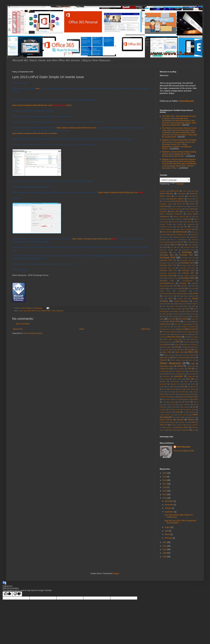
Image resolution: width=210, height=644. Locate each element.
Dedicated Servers (179, 237)
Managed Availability (188, 327)
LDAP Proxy (194, 314)
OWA (189, 369)
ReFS (186, 381)
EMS (179, 247)
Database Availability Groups (179, 234)
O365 (176, 347)
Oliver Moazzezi (57, 311)
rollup (175, 387)
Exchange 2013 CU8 (167, 268)
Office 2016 (179, 352)
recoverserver (175, 381)
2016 (165, 487)
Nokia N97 (178, 344)
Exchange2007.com (167, 283)
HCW (162, 299)
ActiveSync (182, 194)
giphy (181, 293)
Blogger (116, 574)
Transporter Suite (189, 410)
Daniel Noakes (182, 232)
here (38, 88)
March (168, 534)
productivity (191, 376)
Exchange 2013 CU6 (188, 265)
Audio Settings (167, 201)
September (170, 512)
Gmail (188, 293)
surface (195, 399)
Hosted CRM (182, 299)
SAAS (182, 386)
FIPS (193, 286)
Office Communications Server (184, 357)
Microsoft (182, 329)
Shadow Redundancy (183, 392)
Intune (188, 309)
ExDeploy (183, 283)
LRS (194, 316)
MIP (186, 337)
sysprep (172, 402)
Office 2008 (167, 352)
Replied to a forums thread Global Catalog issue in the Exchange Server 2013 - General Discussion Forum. (179, 154)
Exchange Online (188, 278)
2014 (165, 495)
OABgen (174, 350)
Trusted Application (166, 412)
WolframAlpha (172, 430)
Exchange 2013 (187, 263)
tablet (180, 402)
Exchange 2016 (188, 270)
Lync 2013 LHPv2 (30, 311)
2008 (165, 557)
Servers (170, 392)
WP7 (181, 430)
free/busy (163, 288)
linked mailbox (173, 316)
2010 (165, 550)
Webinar (191, 420)
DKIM (175, 242)
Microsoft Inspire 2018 (181, 334)
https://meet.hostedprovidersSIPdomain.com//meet (42, 105)
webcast (180, 420)
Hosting (172, 304)
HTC (164, 306)
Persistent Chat (173, 374)
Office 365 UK (165, 357)
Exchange (187, 252)
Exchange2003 (187, 281)
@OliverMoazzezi (186, 101)
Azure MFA (175, 211)
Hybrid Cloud (174, 306)
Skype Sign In (167, 399)
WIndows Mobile (182, 427)
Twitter (177, 412)
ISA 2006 (193, 311)
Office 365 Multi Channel (187, 355)
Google (195, 293)
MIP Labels (194, 337)
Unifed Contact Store (167, 415)
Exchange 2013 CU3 (168, 265)
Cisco (182, 219)
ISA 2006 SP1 (164, 314)
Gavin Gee (165, 291)
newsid (162, 344)
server (162, 392)
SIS (175, 397)
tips (194, 407)
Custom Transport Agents (168, 229)
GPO (179, 296)
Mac (169, 327)
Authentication (179, 201)
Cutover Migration (185, 229)
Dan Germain (167, 232)
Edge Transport (193, 245)
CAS (175, 219)
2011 (165, 546)
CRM (178, 227)
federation (184, 286)
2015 (165, 491)
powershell (178, 376)
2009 (165, 553)
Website (162, 422)
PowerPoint (166, 376)
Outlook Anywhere (179, 369)
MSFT (184, 339)
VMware (193, 417)
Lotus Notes (185, 316)
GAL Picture (192, 288)
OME (193, 364)
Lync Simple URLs (44, 311)
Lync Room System (181, 324)
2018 (165, 480)
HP (192, 304)
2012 (165, 542)
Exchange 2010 (168, 258)
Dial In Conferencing (179, 240)
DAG (196, 229)
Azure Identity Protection (174, 209)
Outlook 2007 (165, 369)
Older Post (146, 329)
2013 (165, 498)
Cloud (189, 219)
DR (188, 242)
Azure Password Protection (171, 214)
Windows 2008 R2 (177, 425)
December (169, 501)
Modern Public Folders (170, 339)
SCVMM (172, 389)
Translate (177, 184)
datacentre (194, 234)
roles (169, 387)
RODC (193, 384)
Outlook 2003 (191, 366)
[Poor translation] (17, 594)
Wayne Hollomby (166, 420)
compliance (191, 224)
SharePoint (172, 394)
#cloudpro (163, 191)
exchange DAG (188, 273)
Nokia (169, 344)
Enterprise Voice (189, 250)
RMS (186, 384)
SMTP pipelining (179, 399)
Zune (194, 430)
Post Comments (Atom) (33, 333)
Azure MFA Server (189, 212)
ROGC (162, 387)
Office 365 (193, 352)
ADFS (176, 196)
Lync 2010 (172, 319)
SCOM (164, 389)
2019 (165, 477)
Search (180, 389)
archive (190, 199)
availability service (166, 204)
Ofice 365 (192, 360)
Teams (187, 402)
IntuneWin (171, 311)
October (168, 508)
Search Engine (191, 389)
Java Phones (176, 314)
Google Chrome (168, 296)
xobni (187, 430)
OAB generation (193, 347)
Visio (186, 417)
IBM (193, 306)
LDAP (185, 314)
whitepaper (172, 422)
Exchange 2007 (186, 255)
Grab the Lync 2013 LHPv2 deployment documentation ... (180, 522)
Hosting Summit (183, 304)
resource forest (175, 384)
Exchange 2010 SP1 (168, 260)
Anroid (190, 196)
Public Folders (177, 379)
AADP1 (185, 191)
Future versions (174, 288)
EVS (175, 252)
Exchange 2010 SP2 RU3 (169, 263)
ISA (186, 311)
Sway (164, 402)
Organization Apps (167, 366)
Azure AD (181, 204)
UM (194, 412)
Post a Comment (23, 324)
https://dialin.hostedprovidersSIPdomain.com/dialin (35, 133)
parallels (163, 374)
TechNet (173, 407)
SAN (189, 387)
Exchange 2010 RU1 (188, 258)
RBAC (188, 379)
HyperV (186, 306)
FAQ (175, 286)
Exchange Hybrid (166, 276)
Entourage (164, 252)
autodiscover (191, 201)
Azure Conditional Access (179, 206)
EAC (169, 245)
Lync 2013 (183, 319)
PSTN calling (164, 379)
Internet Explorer (176, 309)
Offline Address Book (178, 360)
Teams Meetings (185, 404)
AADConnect (174, 191)
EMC (172, 247)
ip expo (180, 311)
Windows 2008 (183, 422)
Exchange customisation (168, 273)
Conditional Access (166, 227)
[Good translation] (7, 594)
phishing (184, 374)
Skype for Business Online (188, 397)
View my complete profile (184, 451)
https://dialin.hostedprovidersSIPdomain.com (76, 128)
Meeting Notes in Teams (168, 329)
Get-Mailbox (182, 291)
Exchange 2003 (167, 255)
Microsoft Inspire (165, 334)
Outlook (180, 366)
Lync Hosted (188, 322)
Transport (163, 410)
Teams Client (171, 404)
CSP (185, 227)
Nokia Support (167, 347)
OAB (183, 347)
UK (190, 412)
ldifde (164, 316)
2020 (165, 473)
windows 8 (169, 427)
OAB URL (165, 350)
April (167, 531)
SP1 (188, 399)
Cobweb (179, 224)
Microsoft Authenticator (170, 332)
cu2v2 (193, 227)
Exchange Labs (173, 278)
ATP (196, 199)
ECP (176, 245)
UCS (184, 412)
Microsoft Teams (175, 337)
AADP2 (193, 191)
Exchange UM (167, 281)
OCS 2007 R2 (185, 350)
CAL (190, 217)
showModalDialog (185, 394)
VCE (180, 417)
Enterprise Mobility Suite (169, 250)
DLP (182, 242)
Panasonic (192, 371)
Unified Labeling (183, 415)
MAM (176, 327)
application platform (177, 199)
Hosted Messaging (181, 301)
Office (196, 350)
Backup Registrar (179, 217)
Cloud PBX (175, 222)
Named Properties (189, 342)
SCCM (196, 387)
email (164, 247)
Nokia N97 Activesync (191, 344)
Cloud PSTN (186, 222)
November (169, 505)
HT (197, 304)
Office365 (163, 360)
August (168, 527)
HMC (170, 299)
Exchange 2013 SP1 (168, 270)
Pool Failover (193, 374)
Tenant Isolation (184, 407)
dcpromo (166, 237)
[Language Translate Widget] (175, 180)
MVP (178, 342)
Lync (21, 311)
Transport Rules (175, 410)
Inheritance (163, 309)
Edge (183, 245)
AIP (183, 196)
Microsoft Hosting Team (188, 332)
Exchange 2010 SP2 (188, 260)
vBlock (174, 417)
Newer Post (18, 329)
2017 (165, 484)
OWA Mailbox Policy (179, 371)
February (169, 538)
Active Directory (166, 194)
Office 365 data (170, 355)
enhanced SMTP (190, 247)
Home (82, 329)
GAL (183, 288)
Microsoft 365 (193, 329)
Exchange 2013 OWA (187, 268)
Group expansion (189, 296)
